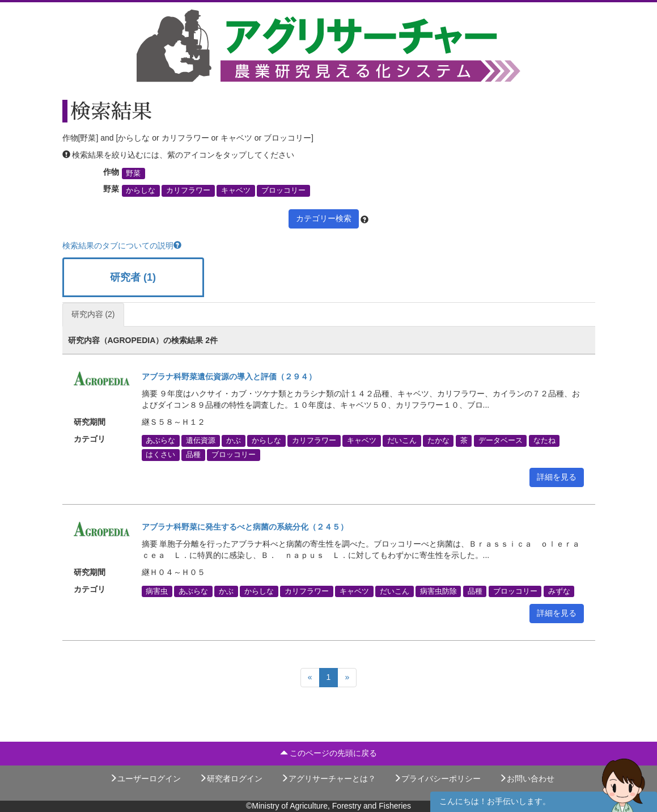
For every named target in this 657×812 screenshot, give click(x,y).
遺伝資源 (201, 441)
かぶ (234, 441)
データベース (501, 441)
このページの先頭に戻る (329, 753)
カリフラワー (188, 191)
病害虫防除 (438, 591)
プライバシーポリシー (437, 779)
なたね (544, 441)
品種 (193, 455)
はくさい (160, 455)
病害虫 (157, 591)
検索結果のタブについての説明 (122, 246)
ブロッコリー (283, 191)
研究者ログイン (231, 779)
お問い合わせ (527, 779)
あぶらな (160, 441)
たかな (438, 441)
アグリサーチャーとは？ (328, 779)
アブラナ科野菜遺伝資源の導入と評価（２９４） (229, 377)
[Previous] (310, 678)
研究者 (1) (133, 277)
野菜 (133, 174)
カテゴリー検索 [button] (324, 218)
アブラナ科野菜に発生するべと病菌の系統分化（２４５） (245, 527)
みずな (559, 591)
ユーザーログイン (145, 779)
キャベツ (236, 191)
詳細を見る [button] (557, 477)
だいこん (402, 441)
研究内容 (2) (93, 314)
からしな (141, 191)
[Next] (347, 678)
